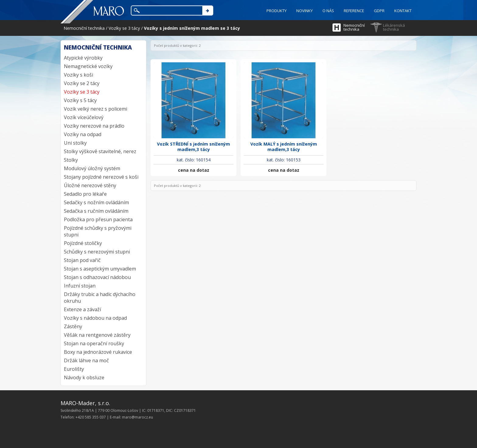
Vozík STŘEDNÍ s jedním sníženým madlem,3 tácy (193, 147)
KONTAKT (403, 11)
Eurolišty (74, 369)
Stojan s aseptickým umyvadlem (100, 269)
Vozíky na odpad (83, 134)
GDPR (379, 11)
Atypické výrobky (83, 58)
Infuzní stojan (80, 286)
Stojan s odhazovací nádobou (97, 277)
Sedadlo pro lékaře (85, 194)
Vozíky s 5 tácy (80, 100)
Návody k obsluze (84, 377)
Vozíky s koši (78, 75)
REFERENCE (354, 11)
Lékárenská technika (394, 27)
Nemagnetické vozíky (88, 66)
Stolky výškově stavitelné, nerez (100, 151)
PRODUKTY (277, 11)
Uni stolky (75, 143)
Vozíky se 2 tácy (82, 83)
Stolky (71, 160)
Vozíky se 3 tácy (82, 92)
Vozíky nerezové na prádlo (94, 126)
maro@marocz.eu (138, 417)
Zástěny (73, 326)
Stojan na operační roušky (94, 343)
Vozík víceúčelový (84, 117)
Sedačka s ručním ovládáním (96, 211)
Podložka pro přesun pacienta (98, 219)
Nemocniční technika (354, 27)
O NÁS (328, 11)
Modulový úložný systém (92, 168)
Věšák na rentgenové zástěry (97, 335)
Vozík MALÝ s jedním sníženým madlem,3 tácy (284, 147)
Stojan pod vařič (82, 260)
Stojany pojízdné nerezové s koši (101, 177)
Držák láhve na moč (86, 360)
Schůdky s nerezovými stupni (97, 252)
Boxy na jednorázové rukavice (98, 352)
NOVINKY (305, 11)
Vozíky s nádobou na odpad (95, 318)
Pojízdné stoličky (83, 243)
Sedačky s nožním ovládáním (96, 202)
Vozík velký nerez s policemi (96, 109)
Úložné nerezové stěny (90, 185)
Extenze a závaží (82, 309)
